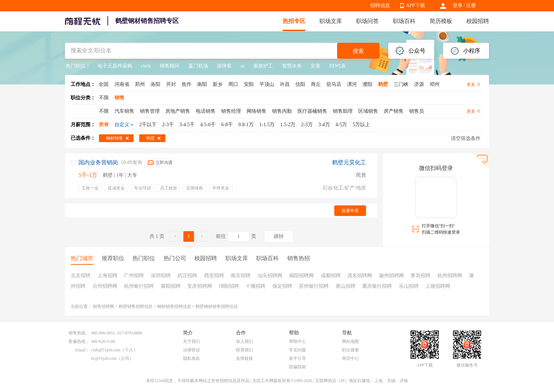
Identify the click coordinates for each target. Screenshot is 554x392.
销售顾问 (170, 66)
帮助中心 (297, 341)
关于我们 (191, 341)
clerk (146, 66)
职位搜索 (350, 350)
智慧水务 (292, 66)
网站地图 (350, 341)
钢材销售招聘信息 (174, 306)
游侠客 (224, 66)
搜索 (358, 51)
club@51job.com (106, 350)
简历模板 (441, 21)
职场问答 (367, 21)
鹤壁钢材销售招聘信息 (217, 306)
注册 (471, 5)
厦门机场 (198, 66)
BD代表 (338, 66)
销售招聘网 (104, 306)
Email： (82, 350)
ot (243, 66)
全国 (104, 84)
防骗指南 (297, 367)
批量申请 (350, 211)
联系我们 (244, 350)
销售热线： (79, 333)
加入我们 (244, 341)
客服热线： (79, 341)
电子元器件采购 (115, 66)
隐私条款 (191, 358)
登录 (458, 5)
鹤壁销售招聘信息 (136, 306)
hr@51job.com (104, 358)
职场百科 (404, 21)
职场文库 (331, 21)
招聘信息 (380, 5)
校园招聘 (478, 21)
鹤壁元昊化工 (349, 162)
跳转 (279, 236)
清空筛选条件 (466, 138)
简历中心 (350, 358)
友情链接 (244, 358)
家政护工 (263, 66)
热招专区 (294, 21)
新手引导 (297, 358)
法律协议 (191, 350)
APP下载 (415, 5)
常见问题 (297, 350)
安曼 (316, 66)
